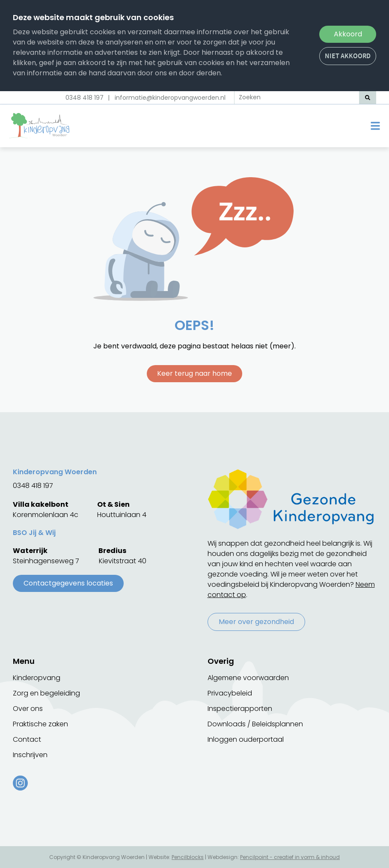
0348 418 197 (85, 98)
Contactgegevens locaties (68, 583)
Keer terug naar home (194, 373)
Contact (27, 739)
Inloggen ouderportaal (246, 739)
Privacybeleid (230, 693)
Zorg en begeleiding (46, 693)
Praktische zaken (40, 724)
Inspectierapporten (240, 709)
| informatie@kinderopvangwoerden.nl (167, 98)
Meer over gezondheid (256, 622)
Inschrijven (30, 755)
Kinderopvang (37, 678)
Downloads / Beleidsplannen (255, 724)
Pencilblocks (188, 857)
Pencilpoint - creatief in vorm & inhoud (290, 857)
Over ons (28, 709)
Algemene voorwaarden (248, 678)
